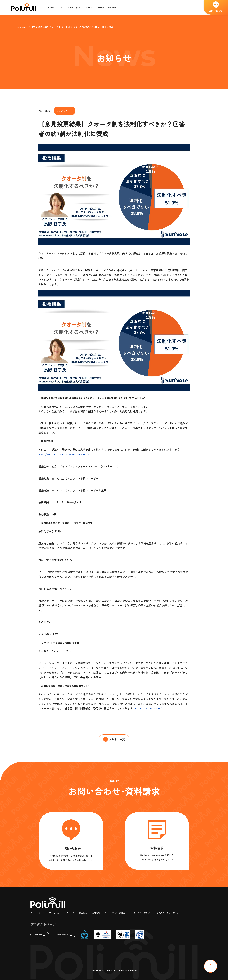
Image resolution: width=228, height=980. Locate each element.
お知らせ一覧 (117, 739)
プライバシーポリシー (142, 913)
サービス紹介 (55, 913)
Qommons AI (63, 935)
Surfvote (38, 935)
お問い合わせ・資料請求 (116, 913)
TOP (17, 27)
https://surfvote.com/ (149, 708)
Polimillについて (38, 913)
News (25, 27)
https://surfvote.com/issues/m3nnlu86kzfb (64, 454)
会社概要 (83, 913)
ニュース (70, 913)
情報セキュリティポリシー (169, 913)
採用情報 (96, 913)
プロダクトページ (43, 924)
